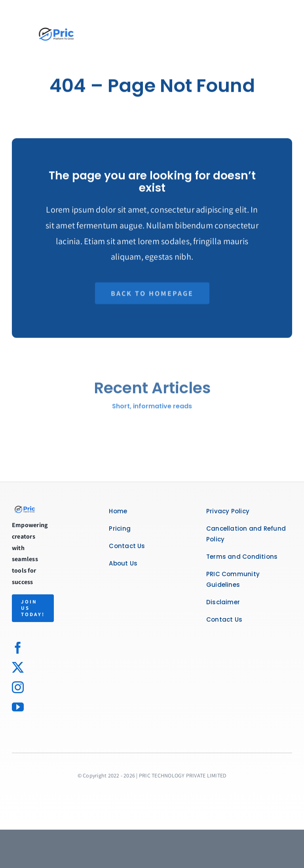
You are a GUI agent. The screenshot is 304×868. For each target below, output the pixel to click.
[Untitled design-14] (53, 15)
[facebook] (18, 648)
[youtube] (18, 707)
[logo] (25, 509)
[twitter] (18, 668)
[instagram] (18, 687)
